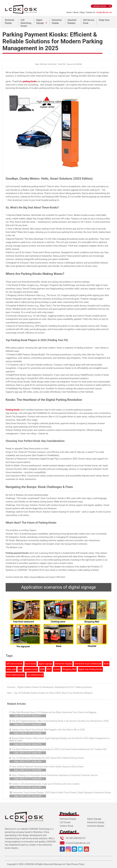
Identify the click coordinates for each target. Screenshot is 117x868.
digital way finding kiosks (90, 669)
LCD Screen (65, 822)
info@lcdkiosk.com (104, 12)
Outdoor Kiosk (66, 826)
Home (69, 12)
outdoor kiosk (31, 669)
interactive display (63, 664)
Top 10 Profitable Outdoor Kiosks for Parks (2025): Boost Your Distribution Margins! (53, 693)
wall (20, 669)
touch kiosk (31, 664)
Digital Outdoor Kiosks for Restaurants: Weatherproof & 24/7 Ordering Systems (55, 687)
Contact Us (91, 12)
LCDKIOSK (29, 864)
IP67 (49, 669)
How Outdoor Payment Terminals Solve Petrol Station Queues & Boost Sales (48, 767)
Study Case (104, 20)
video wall (11, 669)
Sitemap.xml (59, 864)
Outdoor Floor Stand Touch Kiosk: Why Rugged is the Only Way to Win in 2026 (48, 730)
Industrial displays (96, 826)
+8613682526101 (77, 838)
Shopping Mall (69, 669)
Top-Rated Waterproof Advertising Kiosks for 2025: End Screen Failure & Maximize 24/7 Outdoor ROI (59, 749)
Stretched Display (68, 819)
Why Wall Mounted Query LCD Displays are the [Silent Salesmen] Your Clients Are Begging (54, 712)
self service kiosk (14, 664)
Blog (82, 12)
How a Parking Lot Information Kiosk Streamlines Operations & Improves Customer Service (55, 775)
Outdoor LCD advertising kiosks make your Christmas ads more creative (46, 784)
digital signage (45, 664)
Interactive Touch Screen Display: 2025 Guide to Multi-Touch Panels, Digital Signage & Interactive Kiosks (62, 793)
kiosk (106, 664)
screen (57, 669)
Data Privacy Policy (75, 864)
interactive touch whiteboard (88, 664)
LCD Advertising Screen (26, 23)
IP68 (42, 669)
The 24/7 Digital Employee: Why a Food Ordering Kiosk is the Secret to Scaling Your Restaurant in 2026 (60, 721)
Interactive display (96, 822)
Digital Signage (94, 819)
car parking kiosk (35, 675)
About (76, 12)
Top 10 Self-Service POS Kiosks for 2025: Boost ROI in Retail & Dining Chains (48, 758)
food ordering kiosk (15, 675)
